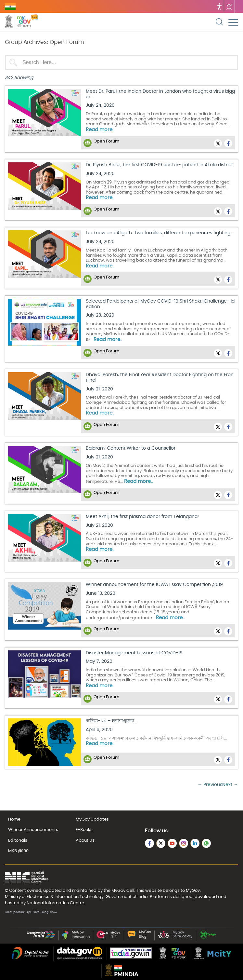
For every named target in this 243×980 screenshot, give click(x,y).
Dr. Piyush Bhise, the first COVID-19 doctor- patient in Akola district (159, 165)
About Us (85, 841)
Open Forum (106, 141)
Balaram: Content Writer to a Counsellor (131, 448)
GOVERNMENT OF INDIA (10, 7)
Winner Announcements (33, 830)
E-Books (84, 830)
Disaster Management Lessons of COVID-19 (134, 653)
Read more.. (100, 130)
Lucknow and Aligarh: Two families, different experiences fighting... (160, 233)
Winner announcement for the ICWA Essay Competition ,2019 (154, 585)
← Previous (210, 785)
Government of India (127, 897)
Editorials (18, 841)
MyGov (118, 891)
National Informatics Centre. (56, 903)
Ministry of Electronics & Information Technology (54, 897)
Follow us (229, 6)
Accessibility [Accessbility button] (219, 6)
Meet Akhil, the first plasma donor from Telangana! (142, 517)
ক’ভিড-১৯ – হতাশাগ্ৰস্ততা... (111, 721)
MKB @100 (18, 851)
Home (14, 819)
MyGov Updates (92, 819)
